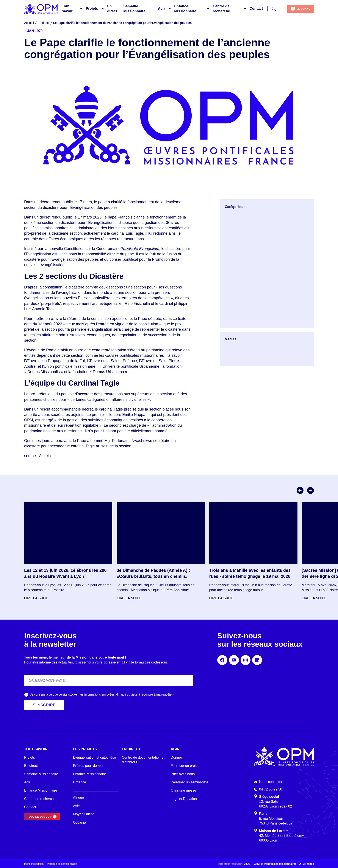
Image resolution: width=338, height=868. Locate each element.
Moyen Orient (83, 814)
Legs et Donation (184, 799)
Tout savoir (67, 9)
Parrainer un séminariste (189, 782)
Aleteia (45, 456)
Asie (76, 806)
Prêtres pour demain (89, 766)
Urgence (80, 782)
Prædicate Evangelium (140, 249)
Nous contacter (271, 782)
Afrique (79, 797)
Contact (256, 9)
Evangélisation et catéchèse (95, 757)
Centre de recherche (221, 9)
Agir (162, 9)
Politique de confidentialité (62, 864)
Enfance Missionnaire (185, 9)
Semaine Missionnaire (134, 9)
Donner (176, 757)
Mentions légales (34, 864)
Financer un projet (185, 766)
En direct (112, 9)
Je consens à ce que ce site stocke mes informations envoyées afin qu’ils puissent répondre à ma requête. (102, 694)
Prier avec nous (183, 774)
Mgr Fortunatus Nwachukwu (128, 441)
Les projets (85, 749)
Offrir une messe (183, 790)
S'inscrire (44, 705)
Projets (92, 9)
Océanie (80, 822)
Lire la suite (36, 598)
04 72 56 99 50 (271, 789)
